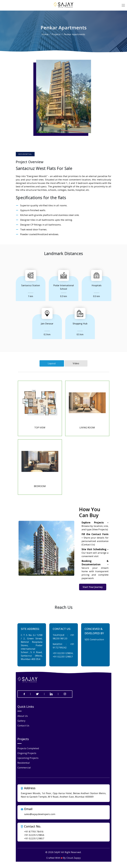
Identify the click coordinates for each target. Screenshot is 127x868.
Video (76, 363)
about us (23, 716)
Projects (56, 34)
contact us (23, 726)
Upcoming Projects (28, 758)
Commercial (24, 768)
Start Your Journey (93, 587)
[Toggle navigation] (123, 5)
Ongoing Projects (27, 753)
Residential (24, 763)
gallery (21, 721)
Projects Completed (28, 748)
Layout (52, 363)
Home (45, 34)
